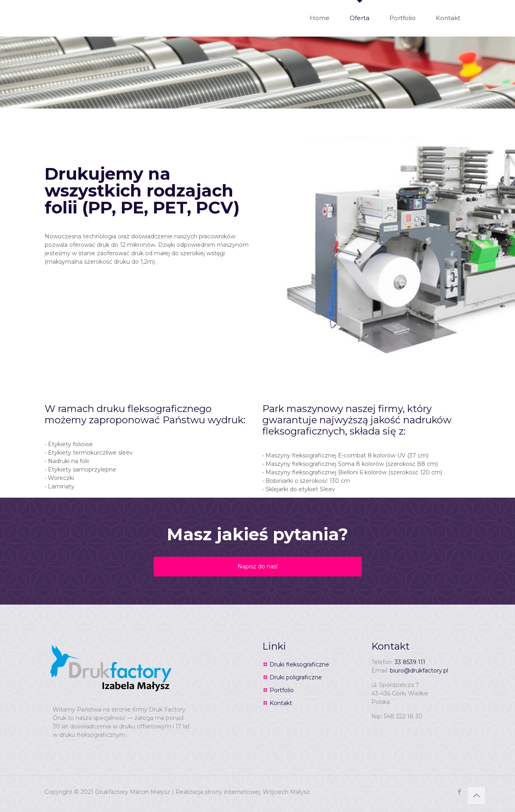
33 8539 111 (410, 662)
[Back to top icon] (476, 796)
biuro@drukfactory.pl (419, 671)
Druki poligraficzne (296, 677)
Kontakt (281, 703)
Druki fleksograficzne (299, 664)
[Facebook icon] (459, 792)
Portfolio (282, 690)
